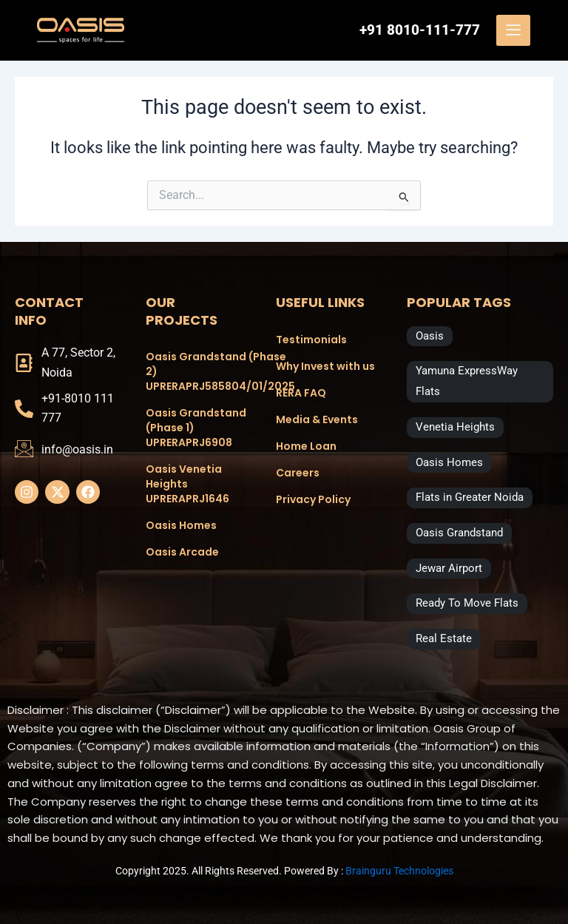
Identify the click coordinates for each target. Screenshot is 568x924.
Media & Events (317, 419)
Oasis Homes (181, 525)
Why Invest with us (325, 366)
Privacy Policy (313, 499)
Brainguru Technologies (399, 871)
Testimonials (311, 340)
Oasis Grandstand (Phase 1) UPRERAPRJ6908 (196, 428)
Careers (298, 473)
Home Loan (306, 446)
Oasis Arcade (182, 552)
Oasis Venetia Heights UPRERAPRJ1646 (187, 484)
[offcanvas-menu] (513, 30)
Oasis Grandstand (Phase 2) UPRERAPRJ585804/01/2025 (196, 371)
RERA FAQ (301, 393)
